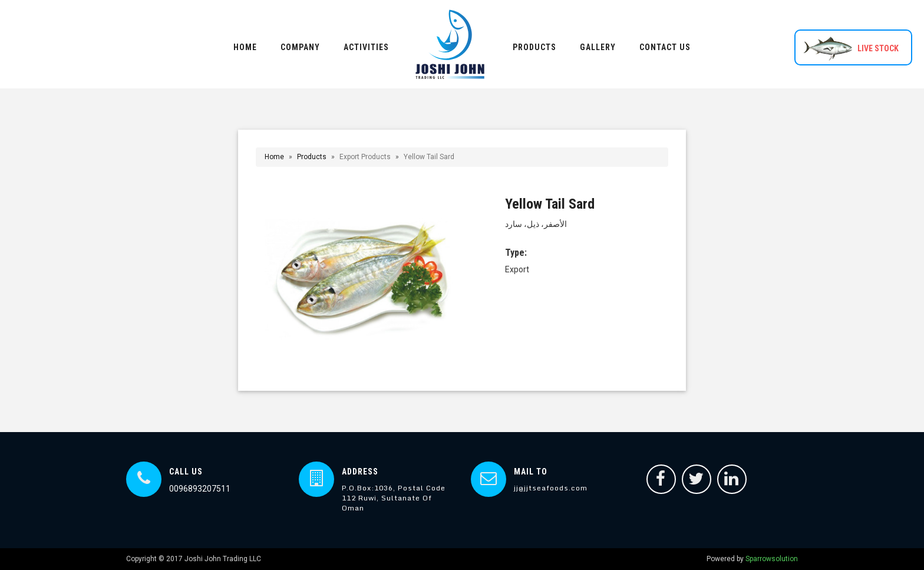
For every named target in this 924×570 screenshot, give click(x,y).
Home (274, 157)
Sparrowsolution (772, 559)
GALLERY (598, 47)
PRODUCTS (534, 47)
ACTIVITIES (366, 47)
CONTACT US (665, 47)
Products (312, 157)
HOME (245, 47)
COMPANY (300, 47)
